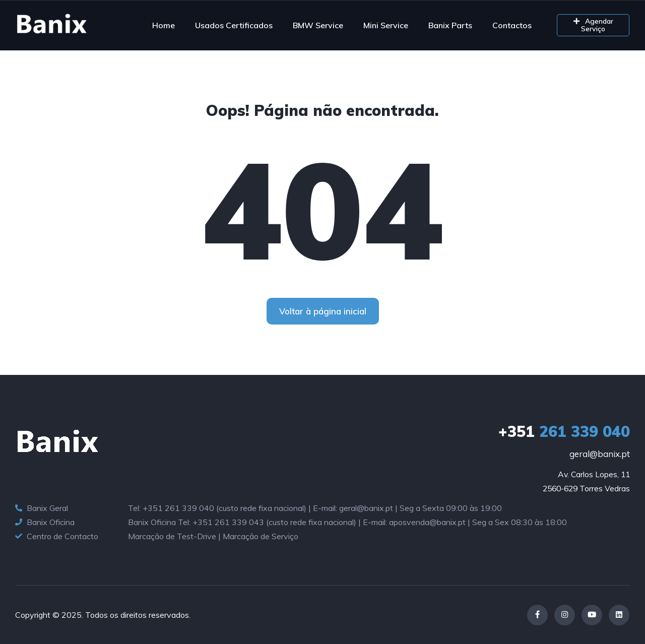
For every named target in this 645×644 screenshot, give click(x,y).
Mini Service (386, 25)
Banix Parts (450, 25)
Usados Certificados (234, 25)
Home (164, 25)
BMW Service (318, 25)
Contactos (512, 25)
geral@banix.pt (600, 454)
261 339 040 (564, 431)
